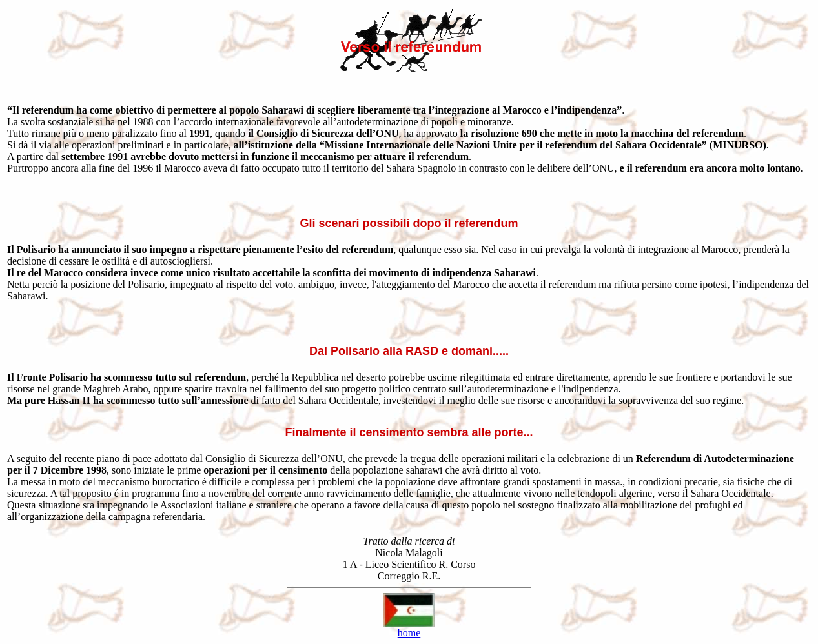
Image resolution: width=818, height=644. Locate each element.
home (409, 633)
